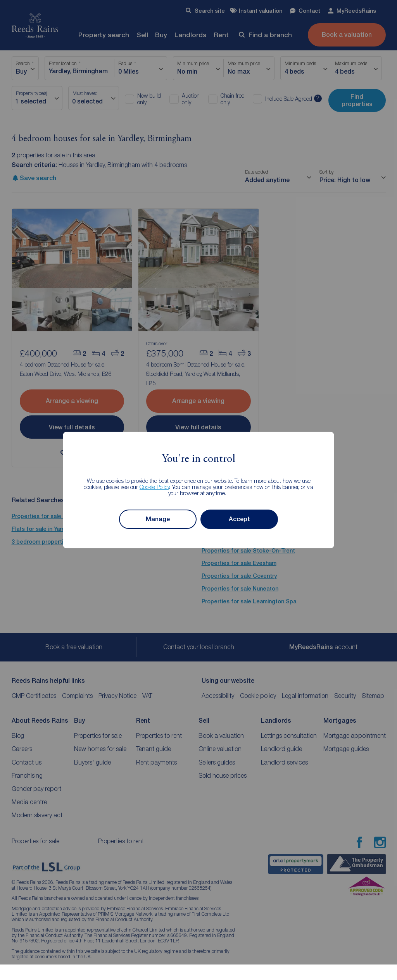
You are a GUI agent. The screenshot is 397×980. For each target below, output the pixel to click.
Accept (239, 519)
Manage (158, 519)
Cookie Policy (154, 487)
